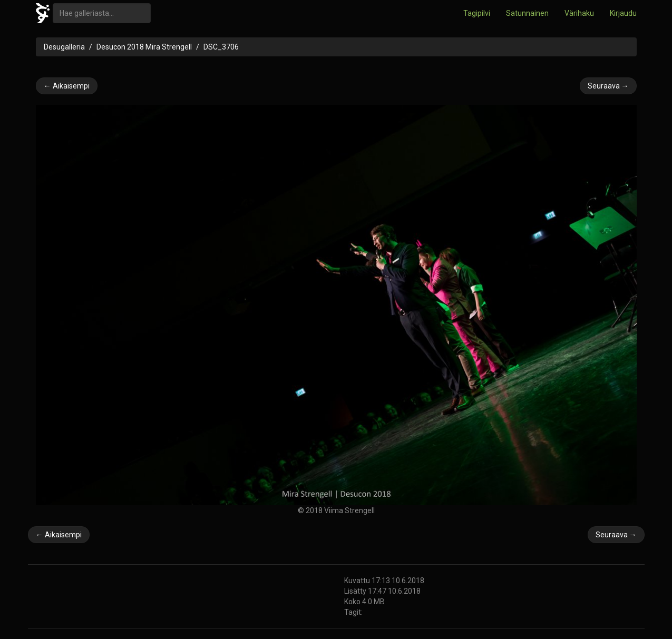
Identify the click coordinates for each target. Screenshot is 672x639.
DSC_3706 (221, 47)
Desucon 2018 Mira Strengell (144, 47)
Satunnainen (527, 13)
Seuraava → (608, 86)
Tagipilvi (477, 13)
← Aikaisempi (67, 86)
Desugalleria (64, 47)
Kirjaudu (623, 13)
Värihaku (579, 13)
